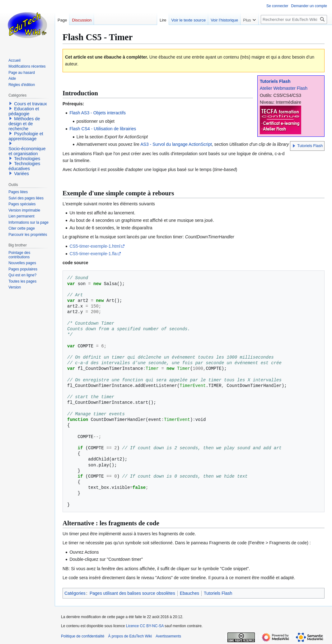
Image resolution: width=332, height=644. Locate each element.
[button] (294, 146)
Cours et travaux (30, 104)
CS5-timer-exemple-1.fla (93, 254)
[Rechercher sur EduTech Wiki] (294, 19)
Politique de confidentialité (83, 636)
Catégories (75, 593)
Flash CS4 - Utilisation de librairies (103, 129)
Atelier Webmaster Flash (284, 88)
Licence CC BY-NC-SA (145, 626)
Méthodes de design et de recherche (24, 124)
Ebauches (189, 593)
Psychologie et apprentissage (26, 136)
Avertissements (168, 636)
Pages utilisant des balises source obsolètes (132, 593)
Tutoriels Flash (275, 81)
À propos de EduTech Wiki (130, 636)
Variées (21, 174)
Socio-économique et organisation (27, 151)
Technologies (27, 159)
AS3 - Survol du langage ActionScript (176, 144)
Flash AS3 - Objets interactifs (98, 113)
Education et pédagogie (24, 111)
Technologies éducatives (24, 166)
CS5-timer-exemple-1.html (95, 246)
